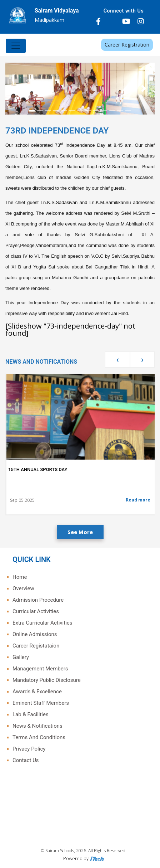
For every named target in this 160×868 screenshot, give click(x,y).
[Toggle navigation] (16, 46)
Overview (23, 588)
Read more (138, 500)
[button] (17, 89)
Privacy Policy (29, 749)
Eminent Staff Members (41, 703)
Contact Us (26, 760)
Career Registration (127, 45)
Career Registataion (36, 646)
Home (20, 577)
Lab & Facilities (31, 714)
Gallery (21, 657)
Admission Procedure (38, 600)
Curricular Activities (36, 611)
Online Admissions (35, 634)
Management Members (40, 669)
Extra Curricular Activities (42, 623)
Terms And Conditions (39, 737)
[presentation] (117, 360)
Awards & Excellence (37, 692)
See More (80, 532)
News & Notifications (37, 726)
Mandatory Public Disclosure (47, 680)
